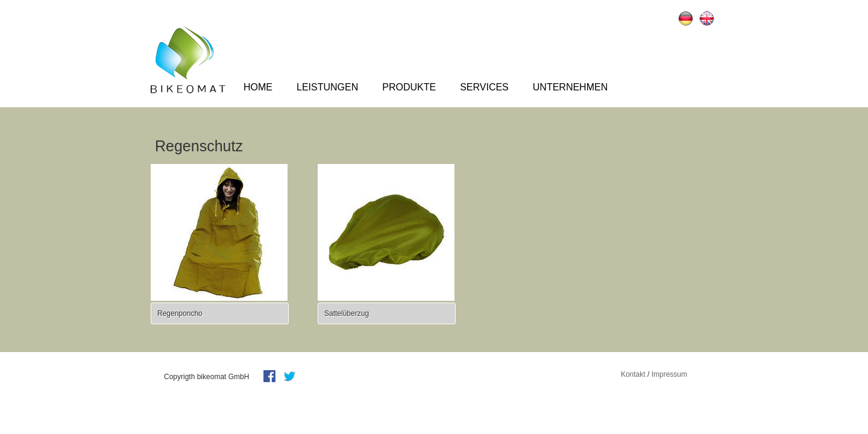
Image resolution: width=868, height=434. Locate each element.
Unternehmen (570, 87)
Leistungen (327, 87)
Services (484, 87)
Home (258, 87)
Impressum (669, 374)
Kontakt (633, 374)
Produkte (409, 87)
